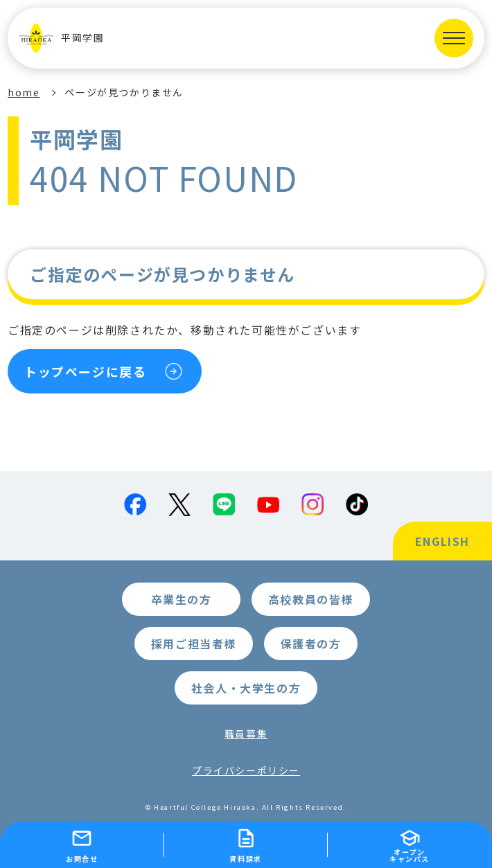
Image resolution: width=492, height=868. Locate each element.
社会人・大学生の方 (246, 688)
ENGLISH (442, 541)
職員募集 (246, 734)
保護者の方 (311, 644)
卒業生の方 (182, 599)
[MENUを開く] (454, 38)
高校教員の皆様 (311, 599)
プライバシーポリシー (246, 770)
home (24, 92)
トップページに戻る (85, 371)
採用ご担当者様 (194, 644)
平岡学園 (61, 38)
